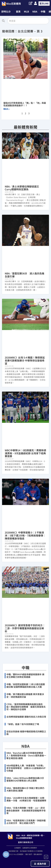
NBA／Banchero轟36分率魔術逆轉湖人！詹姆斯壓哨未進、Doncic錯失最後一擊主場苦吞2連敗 (26, 755)
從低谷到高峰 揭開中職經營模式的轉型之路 (26, 733)
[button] (7, 11)
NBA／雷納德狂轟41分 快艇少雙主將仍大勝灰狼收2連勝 (25, 789)
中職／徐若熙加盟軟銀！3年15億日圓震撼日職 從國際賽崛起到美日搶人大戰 (26, 685)
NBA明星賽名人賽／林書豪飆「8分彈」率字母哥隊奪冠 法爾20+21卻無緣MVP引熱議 (26, 768)
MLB (26, 11)
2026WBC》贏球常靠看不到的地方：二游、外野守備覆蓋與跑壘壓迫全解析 (25, 628)
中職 (43, 11)
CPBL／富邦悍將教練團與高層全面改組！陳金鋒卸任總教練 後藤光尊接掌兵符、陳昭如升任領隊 (26, 707)
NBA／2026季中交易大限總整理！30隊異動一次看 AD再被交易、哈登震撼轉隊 (26, 799)
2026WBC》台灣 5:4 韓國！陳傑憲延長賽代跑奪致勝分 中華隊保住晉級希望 (25, 360)
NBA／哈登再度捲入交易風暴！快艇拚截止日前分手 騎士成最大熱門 (26, 822)
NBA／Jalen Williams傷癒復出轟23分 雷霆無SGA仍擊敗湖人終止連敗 (25, 779)
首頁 (18, 11)
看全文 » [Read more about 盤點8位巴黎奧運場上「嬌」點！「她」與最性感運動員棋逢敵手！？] (6, 109)
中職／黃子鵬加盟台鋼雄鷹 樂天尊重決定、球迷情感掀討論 (25, 695)
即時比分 (6, 11)
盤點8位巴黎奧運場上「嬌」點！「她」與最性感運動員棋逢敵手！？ (25, 104)
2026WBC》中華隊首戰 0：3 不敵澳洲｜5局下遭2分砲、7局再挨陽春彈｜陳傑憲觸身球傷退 (25, 535)
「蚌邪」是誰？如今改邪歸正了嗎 (23, 724)
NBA (35, 11)
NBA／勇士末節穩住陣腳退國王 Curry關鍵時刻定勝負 (23, 188)
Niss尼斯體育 (14, 4)
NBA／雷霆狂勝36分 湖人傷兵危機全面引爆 (24, 275)
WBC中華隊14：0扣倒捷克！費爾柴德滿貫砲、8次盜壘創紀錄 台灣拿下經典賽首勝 (25, 453)
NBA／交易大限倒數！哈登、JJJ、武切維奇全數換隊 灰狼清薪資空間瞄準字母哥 (26, 810)
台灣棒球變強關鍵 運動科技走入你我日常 (26, 717)
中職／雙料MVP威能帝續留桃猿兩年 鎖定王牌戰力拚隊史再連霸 (25, 676)
